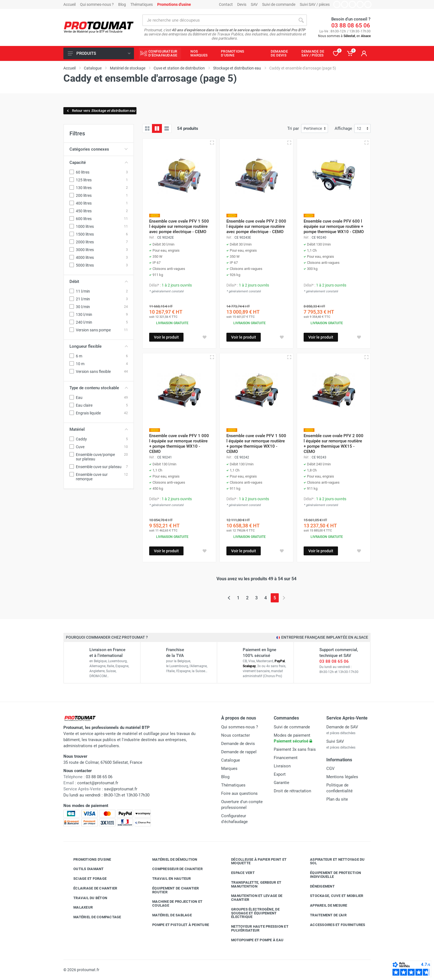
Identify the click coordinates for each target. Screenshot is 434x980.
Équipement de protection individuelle (331, 875)
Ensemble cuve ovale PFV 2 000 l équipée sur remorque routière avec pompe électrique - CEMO (256, 226)
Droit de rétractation (292, 791)
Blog (122, 4)
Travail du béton (86, 898)
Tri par (293, 128)
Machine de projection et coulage (173, 903)
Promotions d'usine (88, 860)
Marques (229, 768)
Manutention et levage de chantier (253, 898)
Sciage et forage (86, 879)
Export (280, 774)
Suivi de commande (279, 4)
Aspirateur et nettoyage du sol (333, 861)
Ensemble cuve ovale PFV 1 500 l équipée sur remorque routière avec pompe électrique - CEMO (179, 226)
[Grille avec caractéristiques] (157, 128)
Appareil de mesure (325, 906)
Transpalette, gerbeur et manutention (252, 884)
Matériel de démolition (171, 860)
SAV (254, 4)
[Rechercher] (301, 20)
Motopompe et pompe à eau (253, 940)
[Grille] (147, 128)
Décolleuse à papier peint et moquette (255, 861)
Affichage (343, 128)
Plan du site (337, 799)
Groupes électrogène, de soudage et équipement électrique (251, 913)
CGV (330, 768)
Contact (226, 4)
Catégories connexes (99, 149)
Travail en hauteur (167, 879)
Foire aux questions (239, 793)
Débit (99, 282)
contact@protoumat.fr (98, 783)
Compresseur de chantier (173, 869)
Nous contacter (236, 735)
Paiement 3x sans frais (295, 749)
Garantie (281, 783)
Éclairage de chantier (91, 888)
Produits (99, 53)
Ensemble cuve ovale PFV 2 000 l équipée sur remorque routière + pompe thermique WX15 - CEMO (334, 444)
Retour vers (101, 111)
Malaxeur (79, 907)
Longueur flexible (99, 346)
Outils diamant (84, 869)
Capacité (99, 163)
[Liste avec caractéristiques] (167, 128)
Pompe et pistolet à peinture (176, 925)
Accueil (69, 4)
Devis (242, 4)
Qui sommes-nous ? (97, 4)
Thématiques (142, 4)
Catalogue (231, 760)
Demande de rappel (239, 752)
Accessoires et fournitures (334, 925)
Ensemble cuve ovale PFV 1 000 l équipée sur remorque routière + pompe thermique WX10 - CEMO (179, 444)
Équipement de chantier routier (171, 890)
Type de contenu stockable (99, 388)
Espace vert (239, 873)
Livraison (282, 766)
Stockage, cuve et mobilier (333, 896)
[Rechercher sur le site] (219, 20)
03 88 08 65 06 (351, 25)
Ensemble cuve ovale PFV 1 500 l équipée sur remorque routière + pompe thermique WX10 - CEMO (256, 444)
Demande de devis (238, 744)
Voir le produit (166, 337)
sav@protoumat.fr (121, 789)
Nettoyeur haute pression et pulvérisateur (256, 928)
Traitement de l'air (324, 915)
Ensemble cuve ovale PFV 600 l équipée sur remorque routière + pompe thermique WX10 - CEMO (334, 226)
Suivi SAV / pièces (315, 4)
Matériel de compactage (93, 917)
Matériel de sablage (168, 915)
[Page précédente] (229, 598)
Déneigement (318, 886)
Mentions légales (342, 777)
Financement (286, 758)
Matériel (99, 429)
